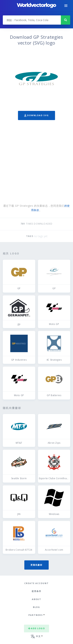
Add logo (36, 628)
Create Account (36, 583)
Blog (37, 607)
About (37, 599)
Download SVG (36, 115)
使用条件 (36, 591)
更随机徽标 (36, 565)
